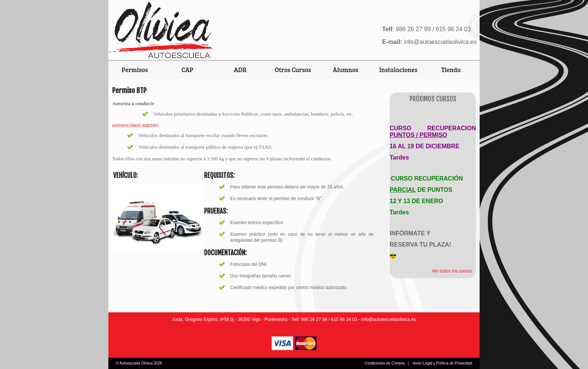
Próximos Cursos (433, 99)
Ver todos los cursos (452, 271)
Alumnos (346, 70)
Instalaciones (398, 70)
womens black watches (135, 125)
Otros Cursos (293, 70)
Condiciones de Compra (385, 363)
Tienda (451, 70)
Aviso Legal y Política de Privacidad (442, 363)
